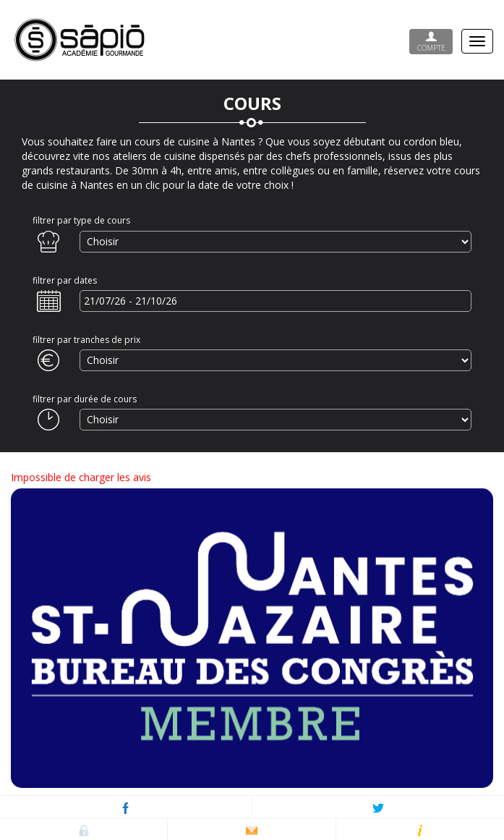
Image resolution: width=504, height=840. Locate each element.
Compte (431, 42)
